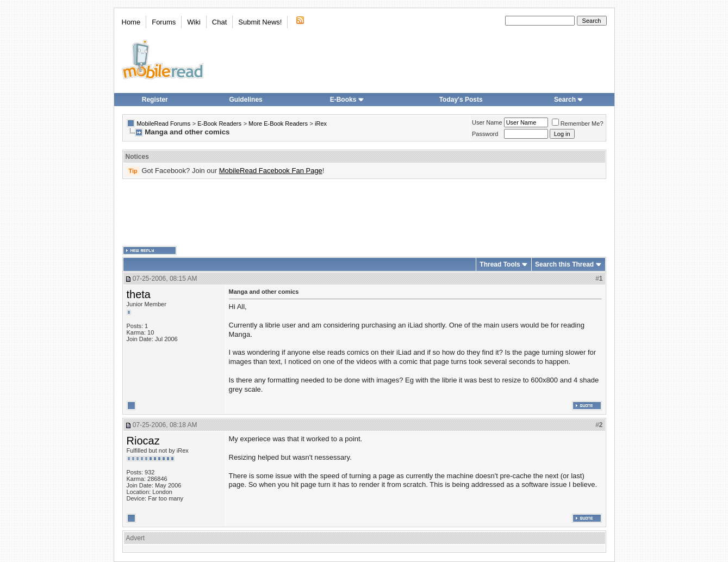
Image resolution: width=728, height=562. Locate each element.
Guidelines (245, 100)
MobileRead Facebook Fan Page (271, 171)
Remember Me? (578, 123)
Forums (164, 22)
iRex (321, 123)
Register (155, 100)
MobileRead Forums (163, 123)
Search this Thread (564, 264)
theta (139, 294)
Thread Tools (500, 264)
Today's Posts (461, 100)
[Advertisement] (364, 213)
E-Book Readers (219, 123)
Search (569, 100)
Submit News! (260, 22)
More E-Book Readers (278, 123)
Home (131, 22)
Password (485, 134)
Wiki (194, 22)
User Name (487, 122)
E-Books (347, 100)
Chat (219, 22)
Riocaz (143, 441)
